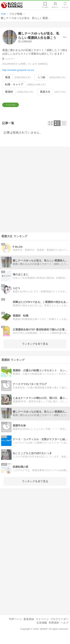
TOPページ (15, 624)
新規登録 (29, 624)
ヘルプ (65, 627)
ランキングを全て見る (35, 348)
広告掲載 (42, 627)
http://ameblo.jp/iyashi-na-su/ (18, 70)
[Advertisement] (35, 194)
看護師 (9, 92)
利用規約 (54, 627)
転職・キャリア (14, 84)
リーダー (44, 8)
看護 (8, 77)
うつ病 (41, 77)
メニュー (65, 8)
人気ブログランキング (13, 5)
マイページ (42, 624)
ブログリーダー (59, 624)
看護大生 (45, 92)
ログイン (54, 8)
